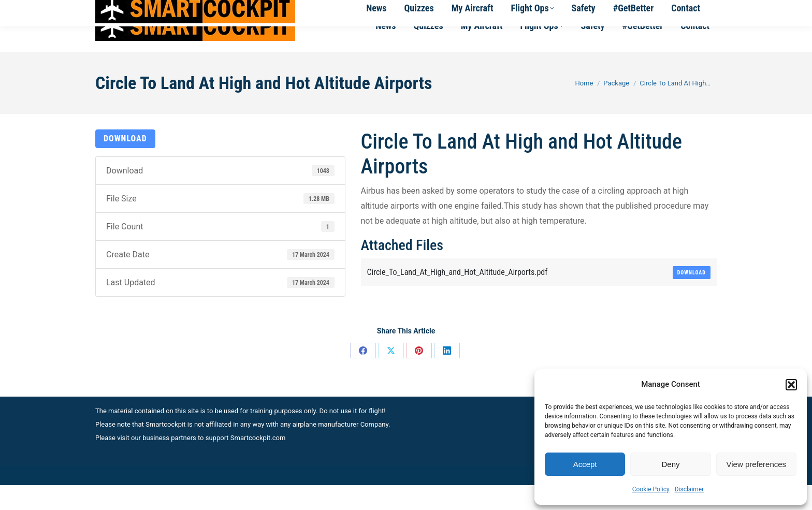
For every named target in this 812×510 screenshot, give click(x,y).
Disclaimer (690, 489)
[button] (791, 385)
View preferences (757, 464)
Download (125, 163)
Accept (585, 464)
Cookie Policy (651, 489)
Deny (670, 464)
